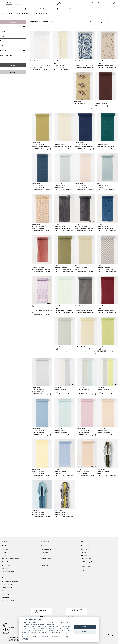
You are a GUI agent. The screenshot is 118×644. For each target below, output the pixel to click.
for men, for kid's (40, 9)
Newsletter (12, 627)
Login (105, 3)
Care (55, 9)
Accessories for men (47, 562)
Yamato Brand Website (16, 637)
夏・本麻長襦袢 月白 (38, 392)
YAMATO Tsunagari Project (88, 562)
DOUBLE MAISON (86, 559)
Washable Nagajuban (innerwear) (104, 106)
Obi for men (44, 556)
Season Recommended (65, 9)
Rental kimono (6, 549)
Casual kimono (6, 552)
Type (2, 41)
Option (99, 474)
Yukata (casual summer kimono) (11, 559)
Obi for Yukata (6, 565)
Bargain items (6, 597)
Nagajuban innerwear (60, 392)
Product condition (6, 55)
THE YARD (84, 556)
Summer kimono (6, 562)
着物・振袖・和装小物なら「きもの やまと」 (59, 4)
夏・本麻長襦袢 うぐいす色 (105, 351)
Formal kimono (6, 546)
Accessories (5, 568)
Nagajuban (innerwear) (22, 14)
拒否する (85, 632)
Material (3, 51)
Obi (3, 575)
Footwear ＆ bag (6, 578)
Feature (76, 9)
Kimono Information (86, 9)
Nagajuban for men (46, 549)
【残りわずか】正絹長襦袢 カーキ (64, 269)
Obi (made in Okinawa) (8, 600)
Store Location (96, 3)
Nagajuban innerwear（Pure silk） (64, 228)
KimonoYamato (85, 546)
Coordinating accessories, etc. (10, 581)
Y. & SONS (83, 552)
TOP (1, 14)
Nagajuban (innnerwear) (40, 14)
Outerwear (5, 556)
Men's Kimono (45, 546)
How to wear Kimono (86, 571)
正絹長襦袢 (100, 188)
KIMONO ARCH (85, 549)
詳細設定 (25, 639)
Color (2, 36)
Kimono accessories (7, 588)
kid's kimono (45, 565)
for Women (30, 9)
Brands (49, 9)
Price (2, 26)
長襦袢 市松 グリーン (82, 269)
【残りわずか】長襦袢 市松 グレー (108, 269)
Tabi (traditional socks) (8, 584)
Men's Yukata (45, 552)
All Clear (13, 72)
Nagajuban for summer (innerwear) (84, 65)
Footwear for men (46, 559)
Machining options (7, 594)
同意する (85, 627)
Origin (2, 46)
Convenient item (6, 591)
